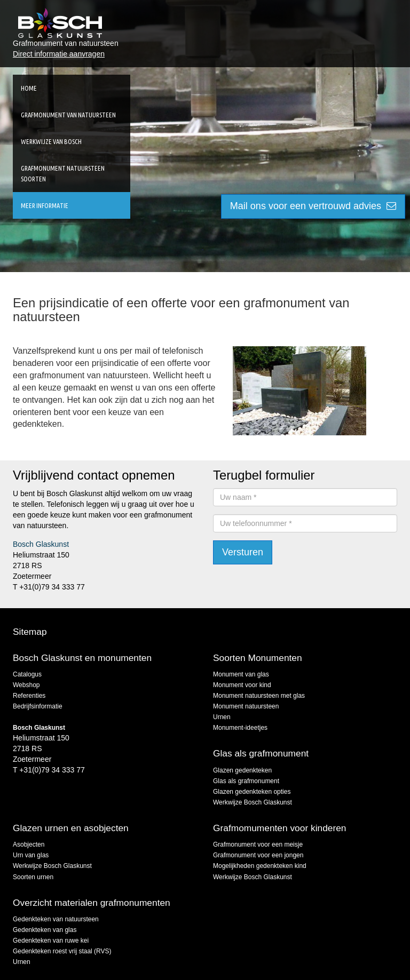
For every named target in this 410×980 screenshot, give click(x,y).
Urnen (222, 717)
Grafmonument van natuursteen (68, 115)
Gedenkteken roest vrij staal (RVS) (62, 951)
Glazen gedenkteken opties (252, 792)
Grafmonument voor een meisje (258, 844)
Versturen (243, 552)
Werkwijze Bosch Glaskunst (253, 802)
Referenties (29, 696)
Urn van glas (31, 855)
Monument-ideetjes (240, 728)
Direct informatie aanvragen (59, 54)
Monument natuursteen (246, 706)
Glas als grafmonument (246, 781)
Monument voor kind (242, 685)
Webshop (26, 685)
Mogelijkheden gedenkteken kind (260, 866)
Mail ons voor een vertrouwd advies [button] (313, 206)
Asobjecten (29, 844)
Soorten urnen (33, 877)
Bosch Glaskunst (41, 544)
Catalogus (27, 674)
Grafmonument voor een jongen (258, 855)
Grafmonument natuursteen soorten (63, 173)
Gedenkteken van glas (45, 930)
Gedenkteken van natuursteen (56, 919)
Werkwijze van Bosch (51, 141)
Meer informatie (45, 205)
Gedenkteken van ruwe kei (51, 941)
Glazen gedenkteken (242, 770)
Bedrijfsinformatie (38, 706)
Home (29, 88)
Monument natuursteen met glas (259, 696)
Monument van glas (241, 674)
